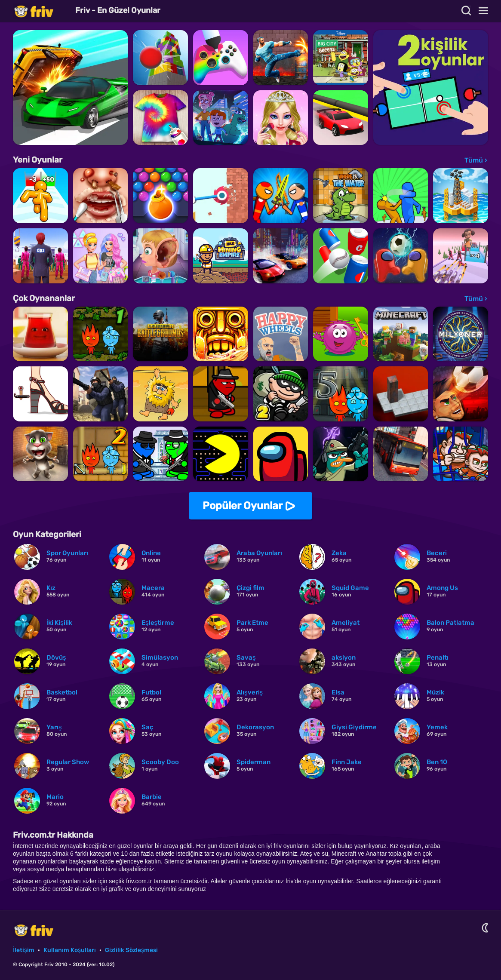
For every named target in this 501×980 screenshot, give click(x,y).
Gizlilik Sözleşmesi (131, 950)
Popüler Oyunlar (243, 506)
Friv (41, 11)
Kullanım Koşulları (70, 950)
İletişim (24, 950)
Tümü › (476, 160)
